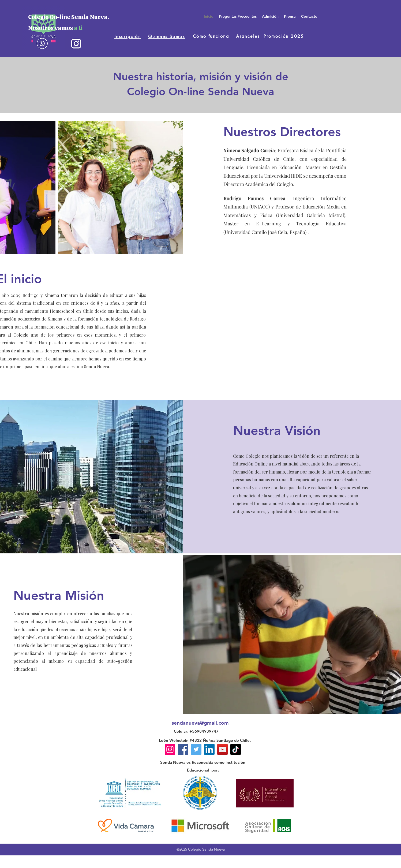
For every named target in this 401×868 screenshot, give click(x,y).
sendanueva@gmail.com (200, 723)
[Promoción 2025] (284, 36)
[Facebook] (183, 749)
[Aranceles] (248, 36)
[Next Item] (174, 187)
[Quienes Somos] (166, 37)
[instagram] (76, 43)
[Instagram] (170, 749)
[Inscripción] (128, 37)
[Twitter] (196, 749)
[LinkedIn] (209, 749)
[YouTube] (222, 749)
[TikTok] (236, 749)
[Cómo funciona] (211, 36)
